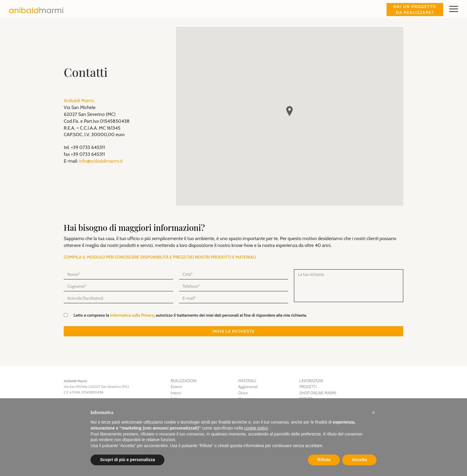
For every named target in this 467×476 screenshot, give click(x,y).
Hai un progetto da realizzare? (415, 10)
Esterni (176, 387)
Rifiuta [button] (324, 460)
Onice (243, 393)
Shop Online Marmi (318, 393)
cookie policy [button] (256, 428)
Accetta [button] (359, 460)
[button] (373, 413)
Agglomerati (248, 387)
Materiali (247, 381)
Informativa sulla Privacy (132, 315)
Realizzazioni (184, 381)
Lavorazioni (311, 381)
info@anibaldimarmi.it (101, 161)
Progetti (308, 387)
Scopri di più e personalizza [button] (127, 460)
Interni (176, 393)
